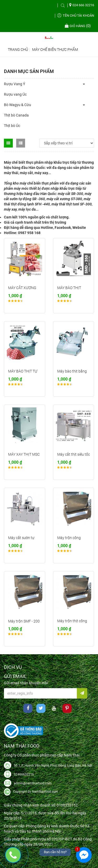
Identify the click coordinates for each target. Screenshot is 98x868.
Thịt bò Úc (12, 126)
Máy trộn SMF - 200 (24, 621)
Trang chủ (18, 50)
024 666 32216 (82, 5)
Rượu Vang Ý (15, 84)
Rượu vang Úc (15, 94)
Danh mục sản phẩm (29, 71)
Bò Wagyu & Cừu (18, 105)
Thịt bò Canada (16, 115)
